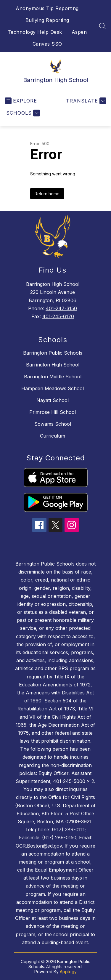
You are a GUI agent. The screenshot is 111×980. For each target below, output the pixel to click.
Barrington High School (53, 365)
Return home (47, 194)
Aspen (79, 32)
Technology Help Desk (35, 32)
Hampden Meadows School (53, 388)
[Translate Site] (85, 101)
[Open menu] (21, 101)
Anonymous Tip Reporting (47, 8)
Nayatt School (53, 400)
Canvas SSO (47, 44)
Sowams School (53, 424)
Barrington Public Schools (53, 353)
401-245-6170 (58, 316)
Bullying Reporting (47, 20)
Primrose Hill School (53, 412)
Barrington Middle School (53, 377)
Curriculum (53, 436)
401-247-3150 (61, 308)
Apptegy (68, 972)
